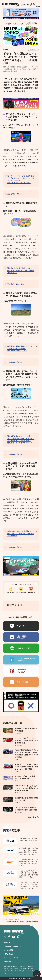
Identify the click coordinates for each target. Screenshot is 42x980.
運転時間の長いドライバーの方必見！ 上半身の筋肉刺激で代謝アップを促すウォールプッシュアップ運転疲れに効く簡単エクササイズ (21, 440)
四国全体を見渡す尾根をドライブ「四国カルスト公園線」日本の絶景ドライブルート (20, 348)
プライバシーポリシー (12, 958)
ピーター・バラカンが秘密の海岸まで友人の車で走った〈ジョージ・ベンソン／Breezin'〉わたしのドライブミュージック (21, 179)
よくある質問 (9, 950)
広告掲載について (10, 962)
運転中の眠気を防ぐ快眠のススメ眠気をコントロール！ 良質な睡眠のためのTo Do (21, 270)
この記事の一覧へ (14, 194)
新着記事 (7, 943)
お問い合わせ (9, 954)
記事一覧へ (32, 817)
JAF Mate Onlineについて (14, 946)
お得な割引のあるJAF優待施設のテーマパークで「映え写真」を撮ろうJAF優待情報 (21, 533)
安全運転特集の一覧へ (16, 284)
